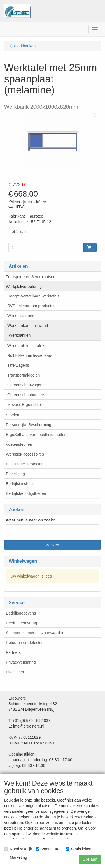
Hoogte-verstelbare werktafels (33, 296)
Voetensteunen (19, 444)
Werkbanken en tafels (26, 346)
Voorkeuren (49, 849)
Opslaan (90, 859)
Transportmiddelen (24, 375)
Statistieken (78, 849)
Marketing (16, 857)
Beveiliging (15, 474)
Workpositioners (21, 316)
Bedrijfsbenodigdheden (26, 493)
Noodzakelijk (18, 849)
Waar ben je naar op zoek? (31, 520)
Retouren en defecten (25, 643)
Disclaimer (15, 672)
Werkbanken (20, 335)
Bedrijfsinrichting (20, 484)
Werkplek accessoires (25, 454)
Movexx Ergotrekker (25, 405)
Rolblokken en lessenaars (30, 355)
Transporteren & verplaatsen (31, 277)
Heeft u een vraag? (23, 623)
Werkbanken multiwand (28, 325)
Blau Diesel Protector (24, 464)
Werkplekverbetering (24, 287)
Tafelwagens (18, 365)
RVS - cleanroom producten (32, 306)
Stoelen (12, 415)
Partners (13, 652)
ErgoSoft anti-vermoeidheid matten (36, 435)
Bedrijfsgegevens (21, 613)
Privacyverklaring (21, 662)
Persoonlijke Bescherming (29, 425)
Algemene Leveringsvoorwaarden (35, 633)
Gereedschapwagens (26, 385)
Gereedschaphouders (26, 395)
